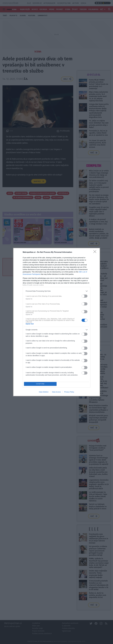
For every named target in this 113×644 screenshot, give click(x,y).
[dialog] (57, 322)
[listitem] (57, 291)
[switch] (84, 296)
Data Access (56, 392)
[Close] (96, 252)
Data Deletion (44, 392)
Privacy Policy (69, 392)
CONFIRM (40, 384)
